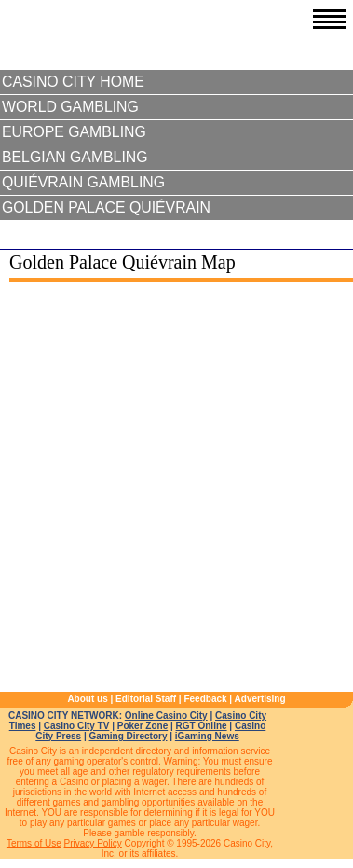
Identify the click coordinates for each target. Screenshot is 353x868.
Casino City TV (77, 726)
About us (87, 699)
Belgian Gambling (75, 157)
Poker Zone (143, 726)
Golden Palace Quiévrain (106, 207)
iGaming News (207, 736)
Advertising (260, 699)
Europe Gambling (74, 132)
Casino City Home (73, 82)
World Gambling (70, 107)
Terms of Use (34, 843)
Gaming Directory (129, 736)
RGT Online (202, 726)
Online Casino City (166, 716)
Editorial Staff (146, 699)
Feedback (205, 699)
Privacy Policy (93, 843)
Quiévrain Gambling (83, 182)
